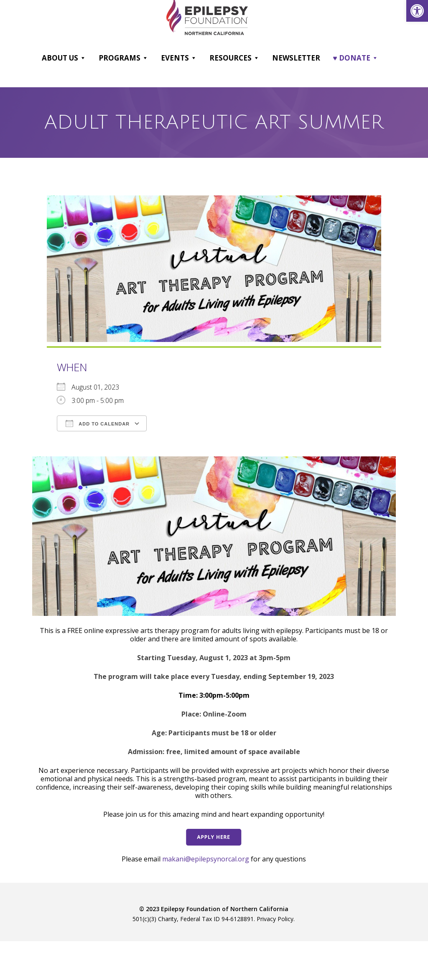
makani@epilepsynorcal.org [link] (206, 859)
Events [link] (179, 58)
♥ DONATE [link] (355, 58)
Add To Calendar (98, 423)
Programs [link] (124, 58)
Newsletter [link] (296, 58)
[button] (83, 58)
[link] (417, 11)
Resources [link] (234, 58)
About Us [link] (64, 58)
